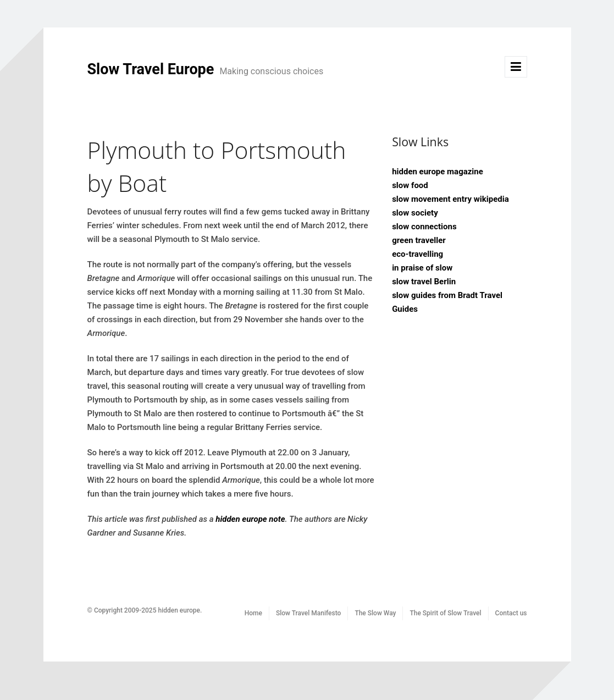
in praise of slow (422, 268)
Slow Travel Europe (206, 69)
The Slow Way (375, 613)
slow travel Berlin (424, 282)
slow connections (424, 227)
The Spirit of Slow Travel (445, 613)
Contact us (511, 613)
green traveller (419, 240)
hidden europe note (250, 519)
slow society (415, 213)
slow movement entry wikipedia (450, 199)
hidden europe (179, 610)
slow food (410, 185)
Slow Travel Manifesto (308, 613)
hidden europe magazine (438, 172)
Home (253, 613)
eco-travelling (417, 254)
